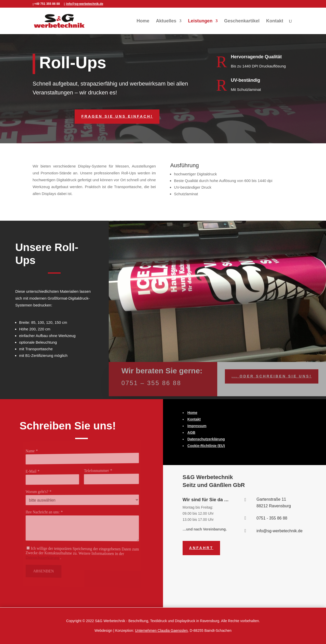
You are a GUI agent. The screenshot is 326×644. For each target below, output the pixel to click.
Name (40, 453)
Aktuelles (166, 21)
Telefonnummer (94, 470)
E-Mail (41, 473)
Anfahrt (201, 548)
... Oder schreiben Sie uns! (272, 373)
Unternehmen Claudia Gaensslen (161, 631)
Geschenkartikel (242, 21)
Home (143, 21)
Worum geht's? (45, 492)
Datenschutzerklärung (50, 556)
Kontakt (275, 21)
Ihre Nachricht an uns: (50, 512)
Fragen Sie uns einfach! (117, 116)
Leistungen (200, 21)
